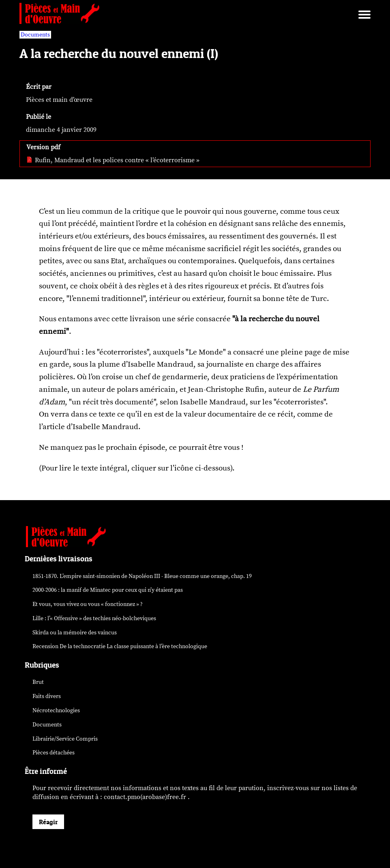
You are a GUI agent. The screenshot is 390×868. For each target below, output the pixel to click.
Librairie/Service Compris (65, 739)
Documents (47, 725)
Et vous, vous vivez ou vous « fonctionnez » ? (88, 604)
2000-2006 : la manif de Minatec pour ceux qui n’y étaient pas (108, 590)
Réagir (48, 822)
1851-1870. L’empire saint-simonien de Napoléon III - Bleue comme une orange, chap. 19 (142, 576)
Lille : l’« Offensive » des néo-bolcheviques (94, 618)
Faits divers (47, 696)
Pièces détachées (54, 753)
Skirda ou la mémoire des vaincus (75, 633)
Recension (120, 646)
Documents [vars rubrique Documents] (35, 35)
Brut (38, 682)
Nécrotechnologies (56, 710)
